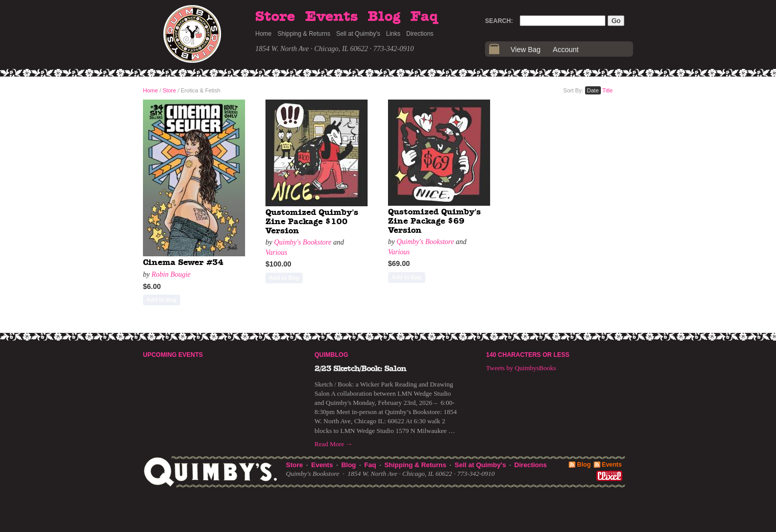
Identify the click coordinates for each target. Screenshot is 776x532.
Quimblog (331, 355)
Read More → (333, 444)
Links (393, 34)
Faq (424, 17)
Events (332, 17)
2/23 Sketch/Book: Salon (360, 369)
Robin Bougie (171, 274)
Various (276, 252)
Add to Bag (162, 300)
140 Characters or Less (528, 355)
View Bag (526, 50)
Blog (384, 17)
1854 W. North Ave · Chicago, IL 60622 (312, 49)
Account (566, 50)
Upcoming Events (173, 355)
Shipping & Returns (304, 34)
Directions (420, 34)
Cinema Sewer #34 (183, 262)
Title (608, 90)
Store (275, 17)
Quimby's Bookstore (303, 242)
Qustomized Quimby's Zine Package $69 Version (434, 221)
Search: (499, 21)
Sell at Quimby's (358, 34)
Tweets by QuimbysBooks (521, 368)
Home (263, 34)
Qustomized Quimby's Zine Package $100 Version (312, 221)
